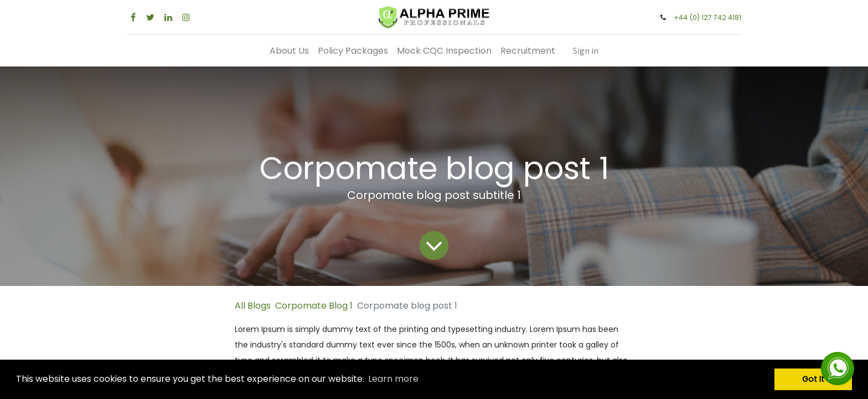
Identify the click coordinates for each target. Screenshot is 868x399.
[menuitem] (289, 51)
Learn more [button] (393, 379)
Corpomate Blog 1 (314, 306)
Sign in (586, 50)
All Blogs (253, 306)
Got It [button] (813, 379)
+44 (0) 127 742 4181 (707, 17)
